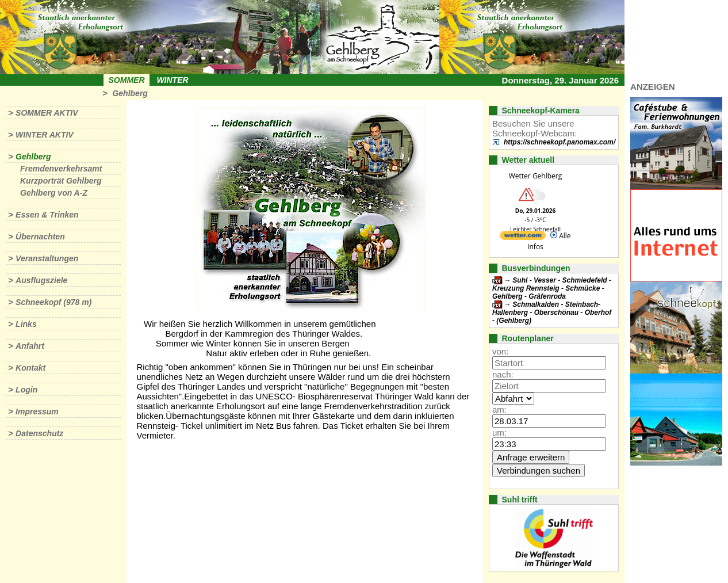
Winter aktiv (45, 135)
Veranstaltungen (47, 258)
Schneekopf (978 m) (53, 302)
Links (26, 324)
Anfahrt (30, 346)
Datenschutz (39, 433)
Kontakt (30, 368)
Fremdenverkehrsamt (61, 169)
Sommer (127, 80)
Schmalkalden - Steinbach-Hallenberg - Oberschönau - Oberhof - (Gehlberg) (552, 313)
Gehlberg (130, 93)
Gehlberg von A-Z (54, 193)
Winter (172, 80)
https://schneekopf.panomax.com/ (560, 142)
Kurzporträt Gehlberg (61, 181)
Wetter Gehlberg (535, 176)
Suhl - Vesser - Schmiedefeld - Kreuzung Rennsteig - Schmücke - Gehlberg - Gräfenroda (552, 288)
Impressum (37, 411)
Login (26, 390)
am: (499, 409)
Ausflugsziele (41, 280)
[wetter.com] (523, 237)
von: (500, 351)
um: (499, 433)
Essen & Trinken (47, 215)
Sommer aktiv (47, 113)
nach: (503, 374)
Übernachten (40, 237)
